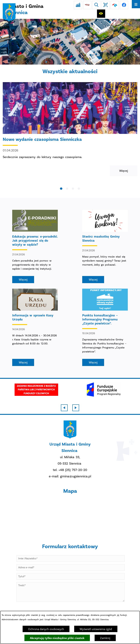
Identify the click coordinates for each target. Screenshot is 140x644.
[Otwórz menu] (136, 4)
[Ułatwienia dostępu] (101, 14)
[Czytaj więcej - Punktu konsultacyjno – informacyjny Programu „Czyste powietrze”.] (105, 327)
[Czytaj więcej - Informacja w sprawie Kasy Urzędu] (35, 327)
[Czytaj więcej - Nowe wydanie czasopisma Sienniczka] (70, 129)
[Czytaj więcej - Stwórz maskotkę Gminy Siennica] (105, 246)
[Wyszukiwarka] (96, 5)
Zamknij (105, 638)
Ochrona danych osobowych (46, 629)
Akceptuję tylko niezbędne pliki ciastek (57, 638)
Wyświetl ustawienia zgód (96, 629)
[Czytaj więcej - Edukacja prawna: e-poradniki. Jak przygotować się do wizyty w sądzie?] (35, 246)
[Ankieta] (78, 5)
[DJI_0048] (70, 42)
